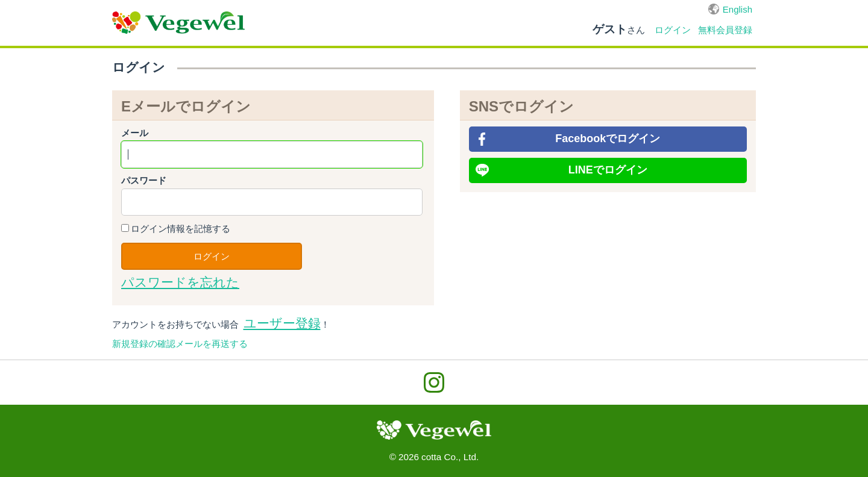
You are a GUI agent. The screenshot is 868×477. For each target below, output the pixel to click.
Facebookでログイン (608, 139)
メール (135, 133)
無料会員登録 (725, 30)
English (737, 9)
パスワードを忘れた (180, 282)
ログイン (673, 30)
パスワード (144, 180)
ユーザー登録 (282, 323)
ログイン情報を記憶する (181, 229)
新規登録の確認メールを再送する (180, 344)
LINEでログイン (608, 170)
